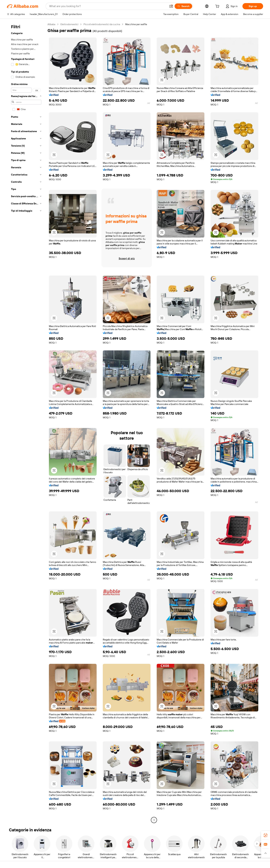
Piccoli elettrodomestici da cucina (102, 24)
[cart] (218, 7)
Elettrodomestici (69, 24)
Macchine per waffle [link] (136, 24)
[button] (171, 6)
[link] (266, 835)
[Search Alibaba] (108, 6)
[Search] (183, 6)
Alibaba (51, 24)
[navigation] (26, 423)
